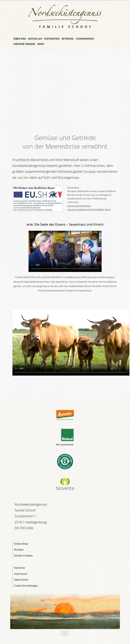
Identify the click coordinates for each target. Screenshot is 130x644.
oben (65, 633)
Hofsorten (52, 39)
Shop (41, 44)
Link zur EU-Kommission (79, 206)
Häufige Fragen (24, 44)
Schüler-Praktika (23, 556)
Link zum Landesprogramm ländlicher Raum (89, 209)
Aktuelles (35, 39)
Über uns (20, 39)
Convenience (85, 39)
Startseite (20, 568)
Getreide (68, 39)
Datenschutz (21, 580)
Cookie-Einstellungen (26, 586)
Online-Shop (21, 544)
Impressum (21, 574)
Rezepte (19, 550)
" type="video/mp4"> (65, 251)
